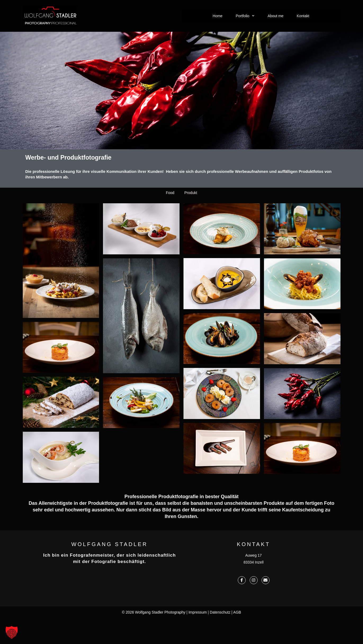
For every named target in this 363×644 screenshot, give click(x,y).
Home (218, 16)
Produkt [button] (191, 250)
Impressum (198, 612)
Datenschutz (220, 612)
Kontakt (303, 16)
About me (276, 16)
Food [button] (170, 250)
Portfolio (245, 16)
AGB (237, 612)
